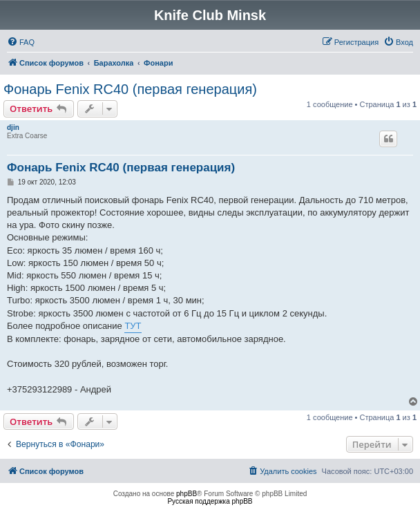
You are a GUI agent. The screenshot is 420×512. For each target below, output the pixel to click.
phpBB (187, 494)
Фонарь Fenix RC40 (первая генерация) (130, 89)
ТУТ (133, 326)
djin (13, 127)
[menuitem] (21, 42)
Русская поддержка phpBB (210, 501)
